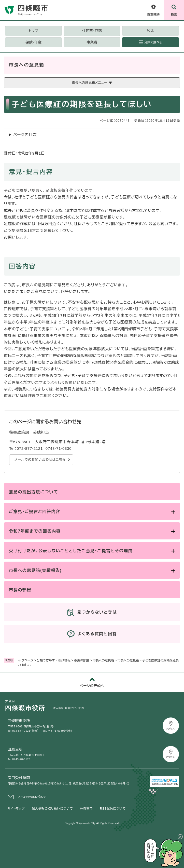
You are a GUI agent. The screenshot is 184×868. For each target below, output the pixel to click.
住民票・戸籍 (92, 31)
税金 (150, 31)
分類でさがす (46, 660)
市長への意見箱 (103, 660)
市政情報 (64, 660)
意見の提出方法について (33, 492)
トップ (33, 31)
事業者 (92, 42)
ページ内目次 (25, 135)
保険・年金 (33, 42)
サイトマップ (16, 809)
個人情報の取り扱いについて (52, 809)
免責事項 (86, 809)
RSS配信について (113, 809)
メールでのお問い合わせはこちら (40, 460)
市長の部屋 (82, 660)
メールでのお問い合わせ (32, 797)
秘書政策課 (19, 432)
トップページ (25, 660)
